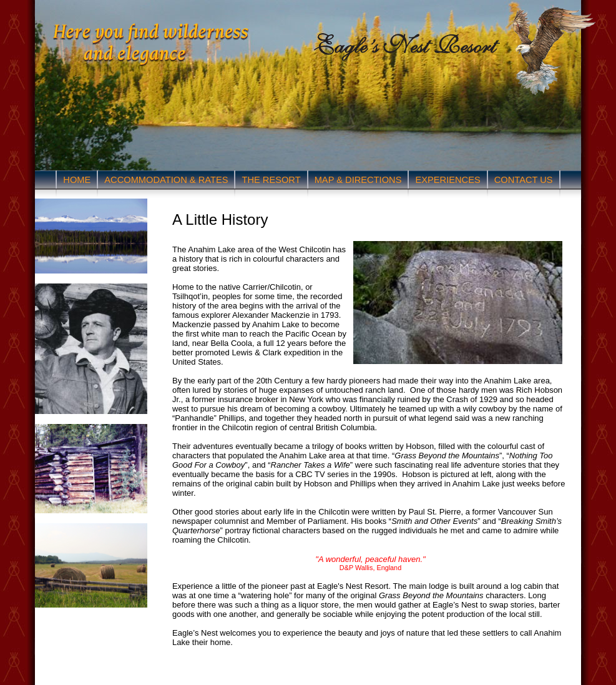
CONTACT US (524, 180)
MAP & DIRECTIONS (358, 180)
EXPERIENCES (447, 180)
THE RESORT (271, 180)
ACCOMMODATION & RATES (166, 180)
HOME (77, 180)
